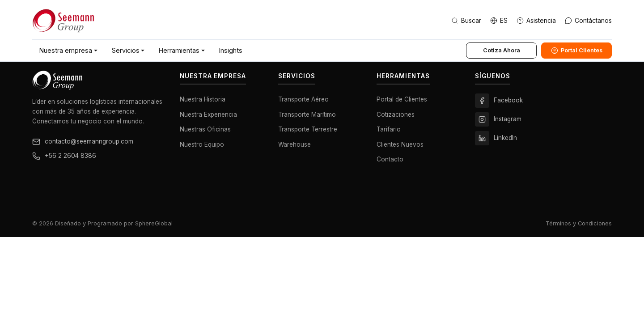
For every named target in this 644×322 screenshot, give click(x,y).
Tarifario (389, 129)
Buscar (466, 20)
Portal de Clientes (402, 99)
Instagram (498, 119)
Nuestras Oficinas (205, 129)
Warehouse (294, 144)
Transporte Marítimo (307, 114)
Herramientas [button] (179, 50)
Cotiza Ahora (502, 50)
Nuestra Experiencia (208, 114)
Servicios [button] (126, 50)
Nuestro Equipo (202, 144)
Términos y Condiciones (579, 223)
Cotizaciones (396, 114)
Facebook (499, 101)
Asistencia (536, 20)
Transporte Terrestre (308, 129)
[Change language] (499, 21)
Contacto (390, 159)
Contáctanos (588, 20)
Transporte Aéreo (303, 99)
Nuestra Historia (203, 99)
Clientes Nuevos (400, 144)
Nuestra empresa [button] (66, 50)
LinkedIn (496, 138)
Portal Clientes (577, 51)
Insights (231, 50)
